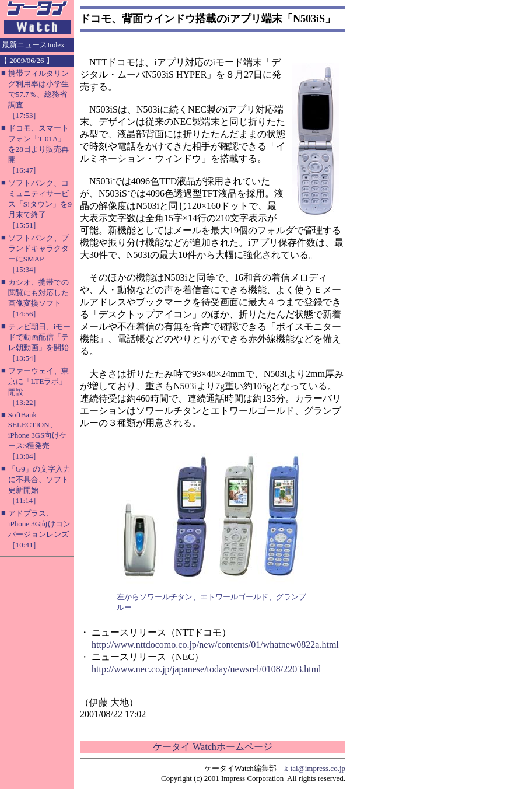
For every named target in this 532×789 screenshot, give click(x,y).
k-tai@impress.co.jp (315, 768)
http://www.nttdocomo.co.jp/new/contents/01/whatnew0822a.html (215, 645)
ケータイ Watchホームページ (212, 747)
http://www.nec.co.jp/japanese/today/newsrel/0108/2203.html (206, 669)
